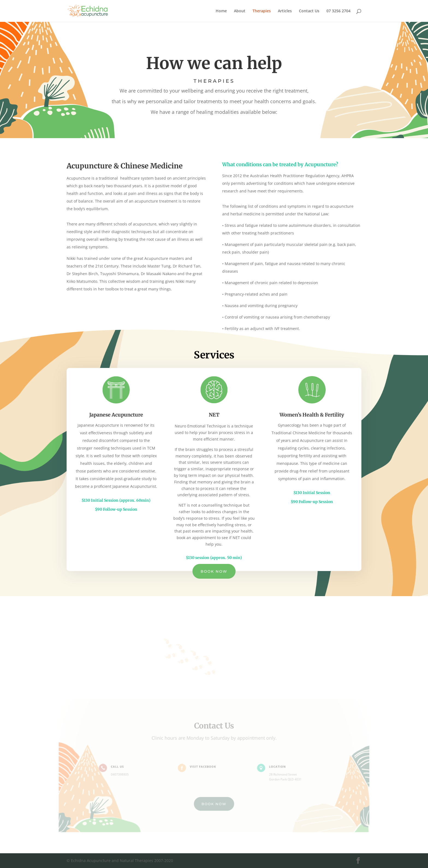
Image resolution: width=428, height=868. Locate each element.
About (240, 11)
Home (221, 11)
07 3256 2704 (338, 11)
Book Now (214, 571)
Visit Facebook (203, 766)
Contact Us (309, 11)
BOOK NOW (214, 803)
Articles (285, 11)
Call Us (120, 766)
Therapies (262, 11)
